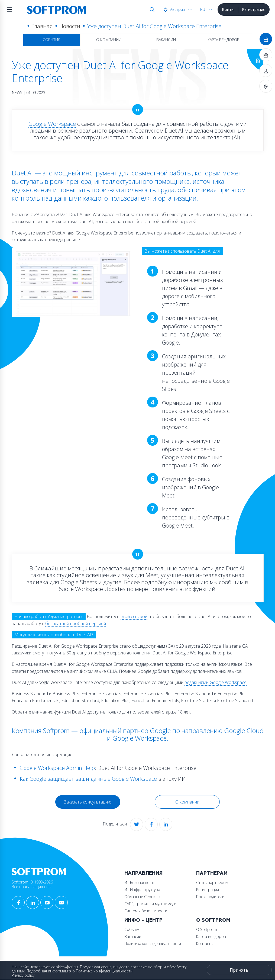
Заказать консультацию (88, 802)
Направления (143, 873)
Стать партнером (212, 883)
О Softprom (213, 920)
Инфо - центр (143, 920)
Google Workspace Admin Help (57, 768)
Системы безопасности (146, 911)
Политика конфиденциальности (153, 944)
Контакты (205, 944)
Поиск (151, 9)
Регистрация (254, 9)
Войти (228, 9)
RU (203, 9)
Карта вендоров (224, 40)
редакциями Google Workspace (216, 682)
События (51, 40)
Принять (239, 970)
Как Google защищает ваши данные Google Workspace (88, 779)
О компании (109, 40)
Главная (42, 26)
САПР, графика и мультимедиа (151, 904)
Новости (70, 26)
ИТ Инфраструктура (142, 890)
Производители (210, 897)
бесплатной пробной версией (76, 624)
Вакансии (166, 40)
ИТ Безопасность (140, 883)
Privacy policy (23, 975)
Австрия (177, 9)
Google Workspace (52, 124)
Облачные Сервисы (142, 897)
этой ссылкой (134, 616)
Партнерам (212, 873)
